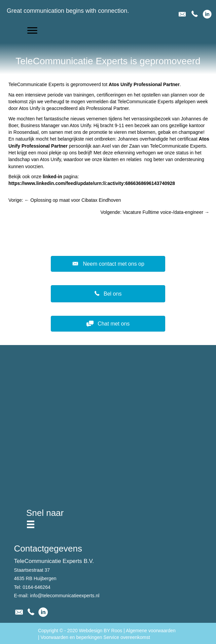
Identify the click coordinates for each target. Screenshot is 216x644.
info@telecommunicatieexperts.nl (65, 596)
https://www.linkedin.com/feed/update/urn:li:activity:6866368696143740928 (92, 183)
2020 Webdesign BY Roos (95, 631)
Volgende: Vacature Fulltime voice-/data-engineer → (155, 212)
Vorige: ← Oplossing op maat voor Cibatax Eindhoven (65, 200)
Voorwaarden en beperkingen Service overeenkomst (95, 637)
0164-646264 (37, 587)
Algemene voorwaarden (151, 631)
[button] (32, 31)
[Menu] (31, 524)
